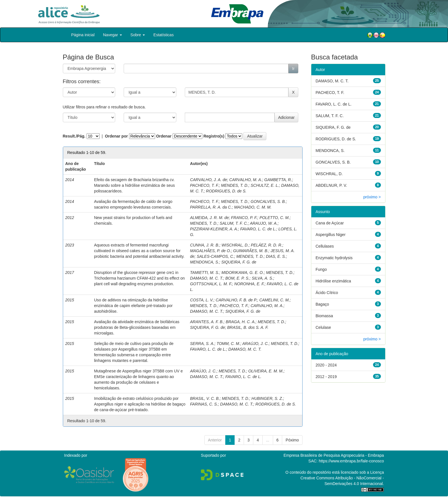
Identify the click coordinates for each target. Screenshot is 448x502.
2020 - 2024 (326, 365)
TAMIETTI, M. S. (205, 273)
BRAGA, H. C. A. (241, 322)
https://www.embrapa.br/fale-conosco (351, 461)
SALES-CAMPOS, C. (215, 256)
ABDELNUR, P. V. (331, 185)
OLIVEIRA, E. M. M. (266, 371)
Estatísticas (164, 35)
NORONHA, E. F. (249, 284)
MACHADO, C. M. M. (253, 207)
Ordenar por (116, 136)
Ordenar (164, 136)
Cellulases (325, 246)
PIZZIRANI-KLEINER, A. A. (214, 229)
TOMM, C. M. (228, 344)
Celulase (323, 327)
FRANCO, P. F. (244, 218)
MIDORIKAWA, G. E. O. (243, 273)
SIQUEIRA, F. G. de (239, 262)
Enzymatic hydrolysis (334, 258)
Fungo (321, 269)
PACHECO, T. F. (205, 185)
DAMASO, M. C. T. (207, 278)
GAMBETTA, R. (278, 180)
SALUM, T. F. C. (234, 223)
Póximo (292, 440)
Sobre (138, 35)
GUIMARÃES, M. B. (251, 251)
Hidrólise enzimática (333, 281)
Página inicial (83, 35)
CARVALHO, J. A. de (209, 180)
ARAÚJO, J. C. (255, 344)
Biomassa (324, 316)
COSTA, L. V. (202, 300)
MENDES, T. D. (235, 185)
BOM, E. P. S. (237, 278)
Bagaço (322, 304)
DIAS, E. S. (276, 256)
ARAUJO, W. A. (264, 223)
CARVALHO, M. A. (246, 180)
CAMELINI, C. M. (274, 300)
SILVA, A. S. (262, 278)
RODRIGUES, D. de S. (226, 191)
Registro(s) (214, 136)
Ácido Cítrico (327, 293)
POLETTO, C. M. (275, 218)
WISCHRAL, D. (235, 245)
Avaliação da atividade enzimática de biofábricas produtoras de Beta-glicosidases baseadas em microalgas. (137, 327)
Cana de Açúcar (330, 223)
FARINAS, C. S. (204, 404)
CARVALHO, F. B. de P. (236, 300)
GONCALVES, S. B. (268, 201)
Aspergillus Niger (331, 235)
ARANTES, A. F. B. (207, 322)
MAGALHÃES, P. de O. (211, 251)
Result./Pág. (74, 136)
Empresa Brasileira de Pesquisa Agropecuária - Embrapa (334, 455)
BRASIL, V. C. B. (205, 398)
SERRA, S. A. (202, 344)
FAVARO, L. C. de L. (258, 229)
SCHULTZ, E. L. (265, 185)
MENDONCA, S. (205, 262)
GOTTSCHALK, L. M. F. (211, 284)
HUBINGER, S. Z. (267, 398)
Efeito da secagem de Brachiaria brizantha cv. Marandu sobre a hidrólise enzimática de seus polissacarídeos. (134, 185)
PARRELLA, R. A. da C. (211, 207)
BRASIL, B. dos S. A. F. (248, 327)
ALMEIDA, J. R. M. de (210, 218)
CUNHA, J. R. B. (205, 245)
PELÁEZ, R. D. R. (266, 245)
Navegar (112, 35)
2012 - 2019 (326, 377)
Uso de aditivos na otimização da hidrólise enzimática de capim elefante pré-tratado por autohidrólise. (133, 306)
